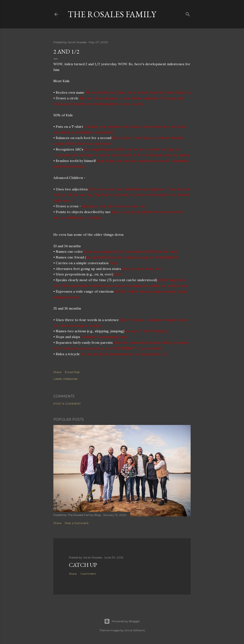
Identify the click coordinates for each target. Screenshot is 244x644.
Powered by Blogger (122, 621)
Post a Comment (67, 404)
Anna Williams (135, 630)
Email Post (72, 372)
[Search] (188, 13)
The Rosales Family (112, 14)
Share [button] (57, 372)
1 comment (88, 574)
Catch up (83, 565)
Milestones (70, 379)
